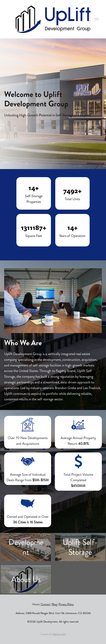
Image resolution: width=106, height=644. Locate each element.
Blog (54, 604)
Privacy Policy (66, 604)
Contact (46, 604)
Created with (53, 634)
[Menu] (96, 19)
